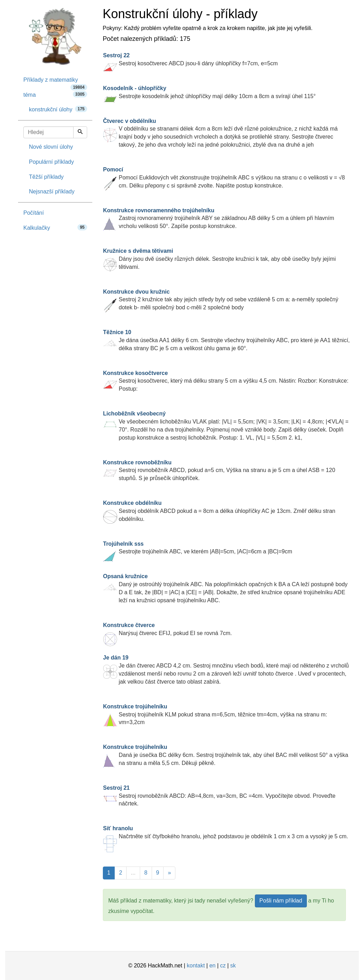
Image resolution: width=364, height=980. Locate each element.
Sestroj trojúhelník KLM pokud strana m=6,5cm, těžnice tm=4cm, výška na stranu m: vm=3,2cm (215, 714)
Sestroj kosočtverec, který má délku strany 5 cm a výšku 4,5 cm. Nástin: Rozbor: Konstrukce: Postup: (226, 381)
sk (233, 966)
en (212, 966)
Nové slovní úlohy (51, 147)
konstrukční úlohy (58, 109)
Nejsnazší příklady (52, 191)
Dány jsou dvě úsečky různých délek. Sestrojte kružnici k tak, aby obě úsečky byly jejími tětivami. (220, 259)
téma (55, 94)
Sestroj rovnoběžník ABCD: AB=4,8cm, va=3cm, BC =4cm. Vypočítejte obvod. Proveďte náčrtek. (219, 796)
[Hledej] (80, 132)
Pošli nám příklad (281, 901)
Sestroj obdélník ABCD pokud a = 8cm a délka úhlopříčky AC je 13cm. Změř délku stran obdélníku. (219, 511)
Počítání (34, 213)
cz (223, 966)
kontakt (196, 966)
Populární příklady (51, 162)
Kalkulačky (55, 227)
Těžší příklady (46, 177)
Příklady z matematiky (55, 82)
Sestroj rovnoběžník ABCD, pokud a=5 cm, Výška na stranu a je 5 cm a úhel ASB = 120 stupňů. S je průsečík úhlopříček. (219, 470)
